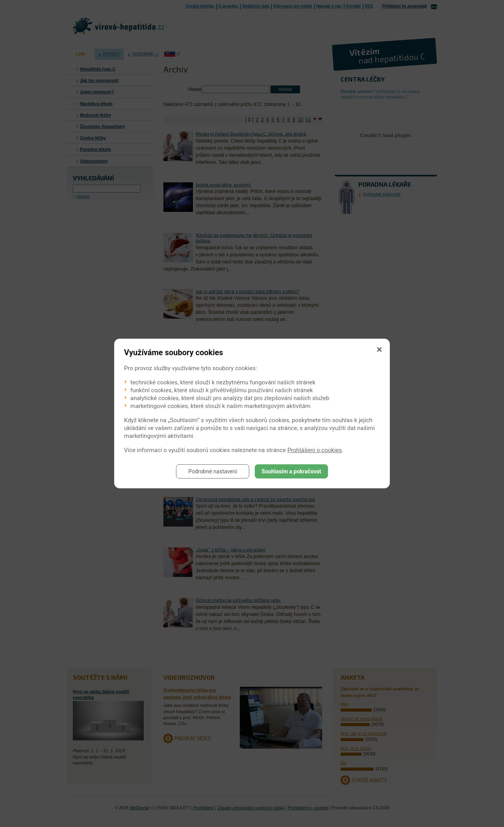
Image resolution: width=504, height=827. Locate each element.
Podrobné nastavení (213, 471)
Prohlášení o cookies (315, 450)
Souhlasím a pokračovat (292, 471)
